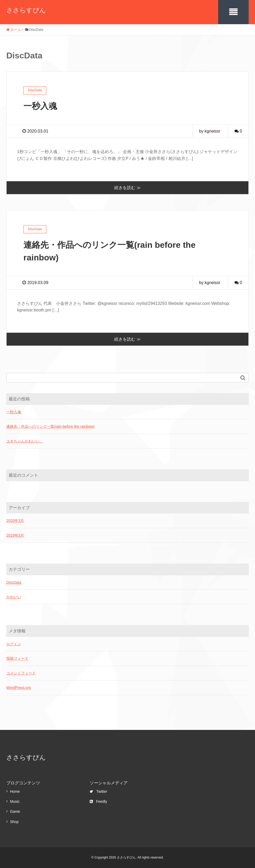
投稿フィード (17, 658)
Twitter (98, 791)
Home (15, 791)
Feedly (98, 801)
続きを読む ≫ (127, 188)
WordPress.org (19, 688)
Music (15, 801)
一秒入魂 (40, 106)
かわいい (14, 597)
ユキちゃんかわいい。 (25, 441)
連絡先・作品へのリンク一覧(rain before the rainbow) (50, 426)
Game (15, 811)
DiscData (14, 582)
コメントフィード (21, 673)
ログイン (14, 644)
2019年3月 (15, 535)
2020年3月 (15, 521)
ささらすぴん (26, 10)
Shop (14, 822)
